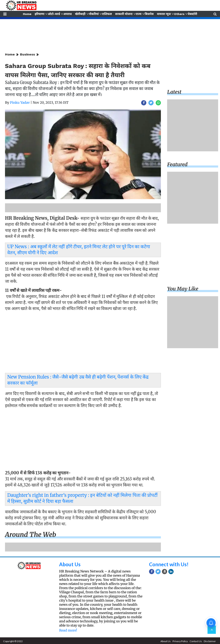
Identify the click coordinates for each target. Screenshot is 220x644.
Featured (177, 165)
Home (27, 14)
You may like (183, 289)
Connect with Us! (169, 564)
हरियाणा (40, 14)
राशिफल (107, 14)
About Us (70, 564)
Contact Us (196, 641)
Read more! (68, 630)
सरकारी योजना (124, 14)
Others (179, 14)
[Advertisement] (82, 343)
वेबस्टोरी (192, 14)
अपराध (67, 14)
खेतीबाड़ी (80, 14)
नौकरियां (94, 14)
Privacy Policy (180, 641)
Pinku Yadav (20, 102)
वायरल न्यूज (164, 14)
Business (27, 54)
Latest (174, 92)
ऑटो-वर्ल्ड (54, 14)
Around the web (31, 535)
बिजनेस (149, 14)
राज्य (139, 14)
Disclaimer (210, 641)
